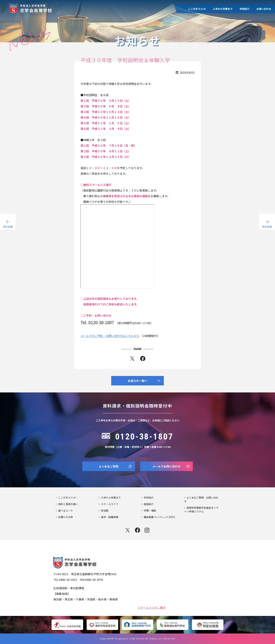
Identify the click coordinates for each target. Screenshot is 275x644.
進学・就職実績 (110, 517)
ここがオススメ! (197, 9)
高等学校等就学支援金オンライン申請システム (201, 510)
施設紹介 (149, 504)
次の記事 (8, 227)
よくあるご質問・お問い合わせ (201, 499)
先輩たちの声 (66, 517)
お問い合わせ (264, 9)
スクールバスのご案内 (152, 607)
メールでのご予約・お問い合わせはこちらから (110, 336)
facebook (137, 530)
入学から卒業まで (223, 9)
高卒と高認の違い (68, 504)
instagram (147, 530)
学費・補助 (150, 510)
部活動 (105, 510)
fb (143, 359)
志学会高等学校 (36, 8)
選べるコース (66, 510)
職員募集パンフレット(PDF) (159, 517)
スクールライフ (110, 504)
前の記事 (267, 227)
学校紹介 (244, 9)
